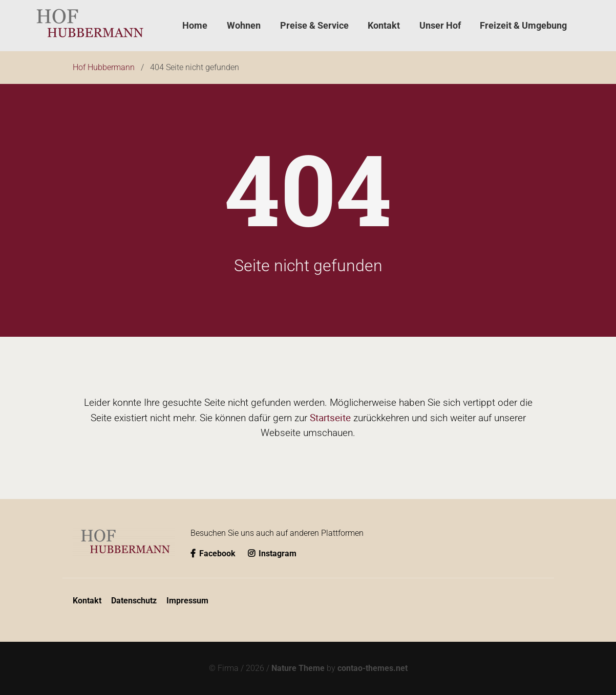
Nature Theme (298, 668)
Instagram (272, 553)
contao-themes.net (373, 668)
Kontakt (87, 601)
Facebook (214, 553)
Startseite (330, 418)
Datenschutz (134, 601)
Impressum (187, 601)
